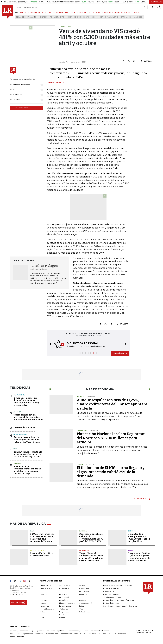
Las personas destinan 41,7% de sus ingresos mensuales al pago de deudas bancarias (139, 557)
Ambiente (17, 463)
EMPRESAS (42, 13)
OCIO (50, 13)
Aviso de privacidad (111, 594)
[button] (50, 344)
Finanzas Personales (67, 603)
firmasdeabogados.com (79, 631)
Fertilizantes (126, 17)
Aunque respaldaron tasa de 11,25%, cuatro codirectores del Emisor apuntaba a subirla (112, 404)
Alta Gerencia (65, 585)
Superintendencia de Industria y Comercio (120, 606)
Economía (83, 594)
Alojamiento (59, 17)
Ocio (81, 609)
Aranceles (138, 17)
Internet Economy (38, 550)
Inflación (44, 17)
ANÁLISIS (88, 13)
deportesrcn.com (17, 637)
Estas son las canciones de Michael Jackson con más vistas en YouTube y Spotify (27, 440)
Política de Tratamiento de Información (119, 600)
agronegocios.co (38, 631)
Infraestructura (65, 606)
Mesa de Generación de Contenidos (118, 585)
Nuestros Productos (111, 588)
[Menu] (17, 13)
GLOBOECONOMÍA (61, 13)
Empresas (43, 600)
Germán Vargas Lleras (109, 17)
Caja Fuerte (64, 588)
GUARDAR (146, 61)
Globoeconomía (86, 603)
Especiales (64, 600)
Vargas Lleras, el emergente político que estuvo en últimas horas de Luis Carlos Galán (91, 557)
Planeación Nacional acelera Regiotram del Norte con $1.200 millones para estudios (111, 438)
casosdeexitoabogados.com (21, 634)
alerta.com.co (121, 634)
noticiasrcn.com (94, 634)
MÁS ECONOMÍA (141, 499)
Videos (62, 618)
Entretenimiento (20, 434)
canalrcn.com (66, 634)
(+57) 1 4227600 (16, 594)
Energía (95, 17)
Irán (15, 449)
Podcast (43, 612)
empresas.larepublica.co (57, 631)
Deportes (132, 531)
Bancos (131, 550)
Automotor (19, 412)
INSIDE (136, 13)
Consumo (43, 594)
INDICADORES (127, 13)
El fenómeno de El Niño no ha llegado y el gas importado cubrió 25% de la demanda (111, 472)
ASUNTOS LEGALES (100, 13)
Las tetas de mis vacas (24, 427)
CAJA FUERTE (115, 13)
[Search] (145, 7)
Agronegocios (45, 585)
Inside (82, 606)
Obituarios (63, 609)
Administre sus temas (21, 108)
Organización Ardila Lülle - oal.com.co (144, 631)
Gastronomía (19, 395)
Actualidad (84, 550)
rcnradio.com (80, 634)
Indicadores (44, 606)
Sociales (43, 618)
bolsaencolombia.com (100, 631)
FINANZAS (23, 13)
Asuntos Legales (46, 588)
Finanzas (43, 603)
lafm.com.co (108, 634)
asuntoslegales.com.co (19, 631)
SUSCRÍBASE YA (120, 353)
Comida (69, 17)
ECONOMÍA (32, 13)
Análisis (82, 585)
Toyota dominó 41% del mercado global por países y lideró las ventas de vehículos (28, 417)
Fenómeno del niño (82, 17)
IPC (51, 17)
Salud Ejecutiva (85, 612)
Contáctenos (109, 591)
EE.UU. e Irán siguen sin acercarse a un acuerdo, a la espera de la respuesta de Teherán (42, 538)
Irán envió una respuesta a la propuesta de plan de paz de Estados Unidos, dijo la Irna (28, 454)
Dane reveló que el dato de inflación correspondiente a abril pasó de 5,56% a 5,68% (91, 538)
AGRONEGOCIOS (76, 13)
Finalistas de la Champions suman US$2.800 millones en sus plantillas (139, 538)
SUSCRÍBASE (156, 2)
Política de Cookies (111, 603)
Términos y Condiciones (113, 597)
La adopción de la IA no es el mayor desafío (42, 555)
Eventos (82, 600)
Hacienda (83, 531)
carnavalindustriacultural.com (47, 634)
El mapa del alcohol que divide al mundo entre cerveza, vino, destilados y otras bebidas (26, 402)
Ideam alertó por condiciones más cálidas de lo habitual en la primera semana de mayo (27, 470)
